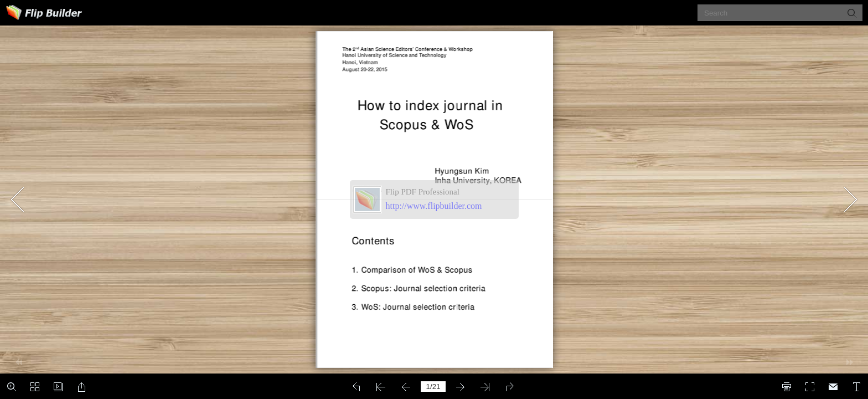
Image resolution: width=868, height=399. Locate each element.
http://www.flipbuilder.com (434, 206)
